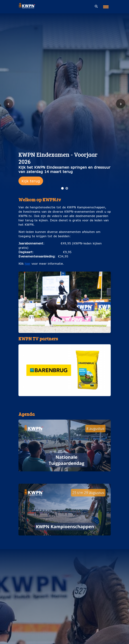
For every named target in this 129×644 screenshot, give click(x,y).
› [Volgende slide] (121, 104)
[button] (65, 374)
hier (28, 264)
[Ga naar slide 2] (67, 188)
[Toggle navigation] (106, 5)
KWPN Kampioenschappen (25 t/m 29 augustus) (64, 539)
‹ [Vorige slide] (8, 104)
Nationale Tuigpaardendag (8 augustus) (64, 475)
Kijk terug (31, 181)
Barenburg (65, 400)
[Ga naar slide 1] (62, 188)
